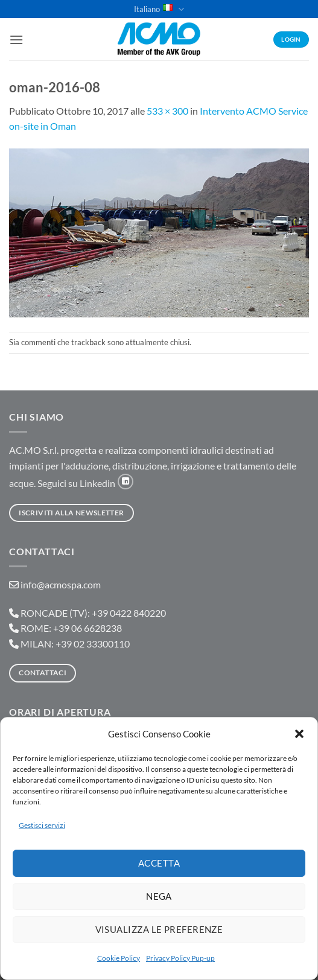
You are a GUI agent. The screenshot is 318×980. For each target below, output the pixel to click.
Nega (159, 896)
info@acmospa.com (61, 584)
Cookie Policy (119, 958)
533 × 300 (167, 111)
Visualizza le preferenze (159, 929)
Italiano (159, 9)
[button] (299, 734)
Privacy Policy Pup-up (180, 958)
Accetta (159, 863)
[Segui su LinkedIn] (126, 482)
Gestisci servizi (42, 825)
